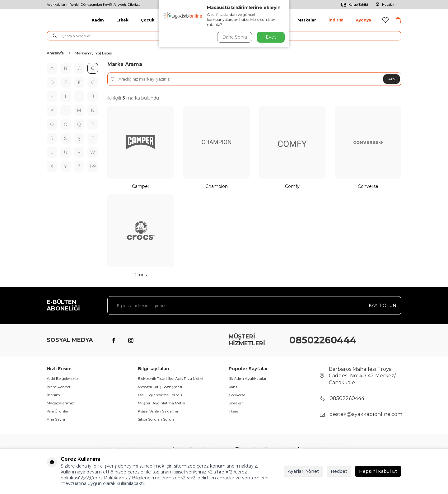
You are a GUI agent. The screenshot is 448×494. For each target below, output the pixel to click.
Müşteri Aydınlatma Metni (161, 403)
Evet (271, 37)
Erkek (122, 20)
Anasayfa (55, 53)
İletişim (53, 395)
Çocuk (148, 20)
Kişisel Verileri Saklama (158, 411)
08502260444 (323, 340)
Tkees (233, 411)
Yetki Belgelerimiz (63, 378)
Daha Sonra (235, 37)
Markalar (307, 20)
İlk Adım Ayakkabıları (248, 378)
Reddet (339, 471)
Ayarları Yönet (303, 471)
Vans (233, 387)
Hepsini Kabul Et (378, 471)
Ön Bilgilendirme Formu (160, 395)
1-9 (93, 166)
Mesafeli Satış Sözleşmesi (160, 387)
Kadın (98, 20)
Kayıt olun (383, 305)
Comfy (292, 186)
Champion (217, 186)
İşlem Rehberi (59, 387)
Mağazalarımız (60, 403)
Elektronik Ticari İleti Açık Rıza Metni (170, 378)
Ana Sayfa (56, 419)
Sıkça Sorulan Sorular (157, 419)
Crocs (140, 275)
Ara (392, 79)
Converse (368, 186)
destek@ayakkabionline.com (366, 414)
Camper (141, 186)
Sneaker (236, 403)
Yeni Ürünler (58, 411)
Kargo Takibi (354, 5)
